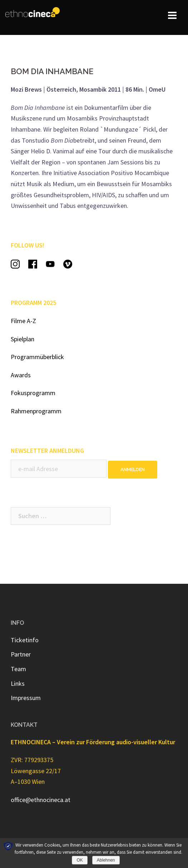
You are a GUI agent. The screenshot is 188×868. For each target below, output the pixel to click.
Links (18, 683)
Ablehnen (106, 860)
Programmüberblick (37, 357)
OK (80, 860)
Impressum (26, 698)
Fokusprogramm (33, 393)
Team (18, 669)
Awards (21, 375)
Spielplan (23, 339)
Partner (21, 654)
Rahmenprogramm (36, 411)
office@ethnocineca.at (41, 800)
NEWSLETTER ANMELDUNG (47, 451)
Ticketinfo (25, 640)
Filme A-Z (23, 321)
